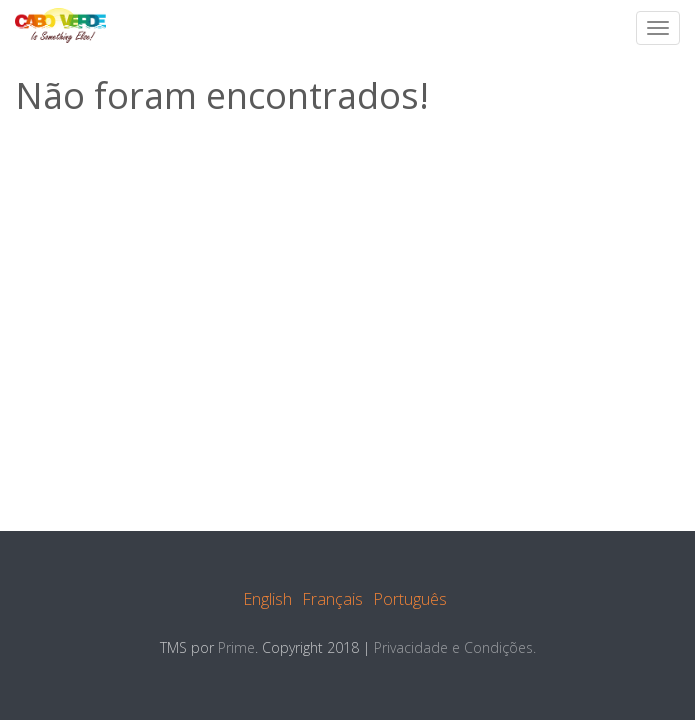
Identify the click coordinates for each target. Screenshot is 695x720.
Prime (236, 647)
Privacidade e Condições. (455, 647)
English (267, 599)
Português (410, 599)
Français (332, 599)
